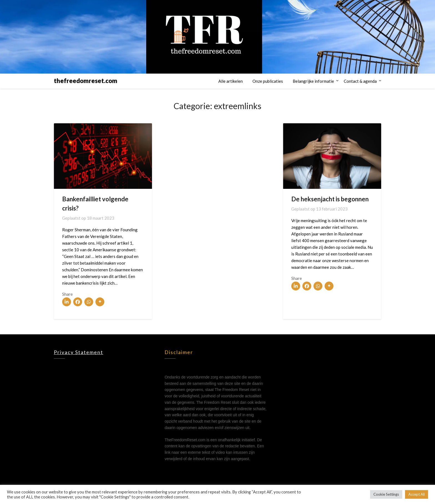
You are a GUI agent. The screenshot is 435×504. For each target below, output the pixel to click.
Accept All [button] (417, 494)
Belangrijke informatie (313, 81)
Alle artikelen (231, 81)
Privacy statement (79, 352)
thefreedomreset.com (86, 81)
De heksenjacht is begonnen (330, 199)
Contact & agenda (360, 81)
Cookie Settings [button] (386, 494)
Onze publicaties (268, 81)
